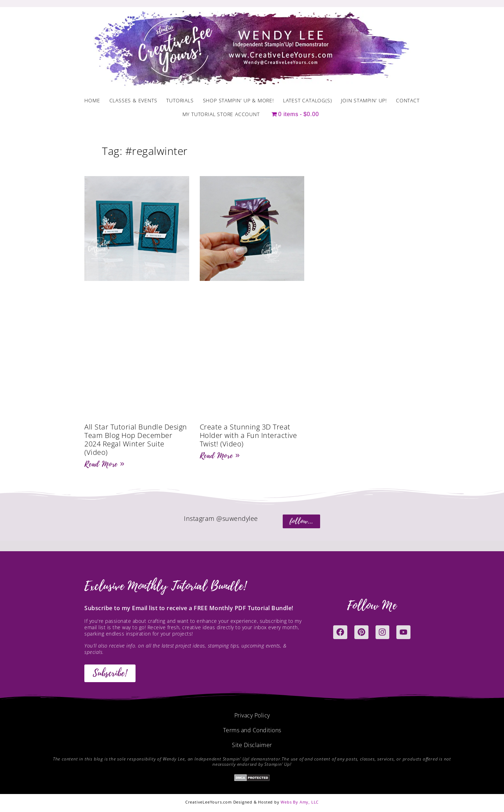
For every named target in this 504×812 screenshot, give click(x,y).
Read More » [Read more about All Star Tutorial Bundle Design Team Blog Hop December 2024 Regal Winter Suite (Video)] (104, 464)
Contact (408, 100)
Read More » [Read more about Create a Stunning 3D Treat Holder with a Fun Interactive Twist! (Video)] (220, 456)
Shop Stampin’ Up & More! (238, 100)
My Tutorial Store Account (221, 114)
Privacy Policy (252, 715)
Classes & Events (133, 100)
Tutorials (180, 100)
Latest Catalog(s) (308, 100)
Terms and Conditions (252, 730)
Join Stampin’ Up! (364, 100)
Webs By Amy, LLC (300, 802)
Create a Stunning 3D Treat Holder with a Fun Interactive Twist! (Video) (248, 435)
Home (92, 100)
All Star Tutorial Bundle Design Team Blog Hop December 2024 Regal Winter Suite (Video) (136, 440)
